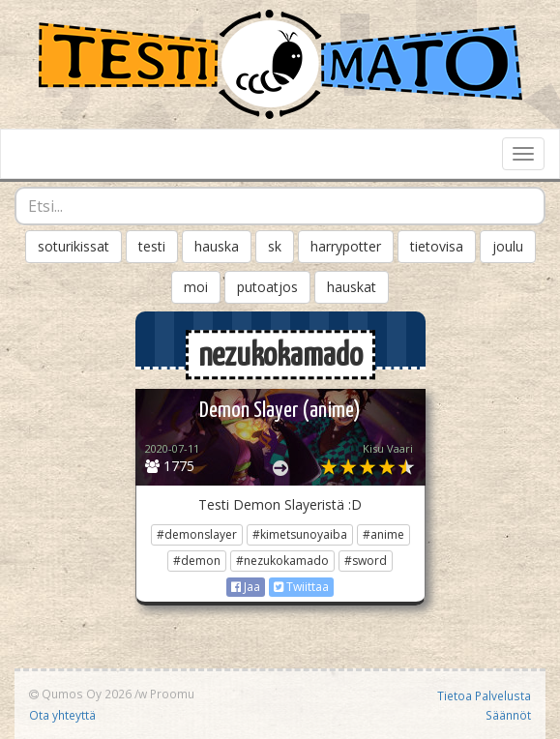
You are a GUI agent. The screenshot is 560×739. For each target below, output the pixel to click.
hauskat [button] (352, 287)
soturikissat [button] (74, 246)
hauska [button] (217, 246)
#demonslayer (197, 534)
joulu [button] (508, 246)
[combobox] (280, 206)
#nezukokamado (282, 561)
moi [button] (196, 287)
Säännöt (508, 715)
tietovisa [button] (437, 246)
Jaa (246, 587)
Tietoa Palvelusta (484, 695)
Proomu (172, 694)
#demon (197, 561)
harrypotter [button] (346, 246)
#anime (383, 534)
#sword (366, 561)
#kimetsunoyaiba (300, 534)
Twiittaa (301, 587)
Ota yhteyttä (62, 715)
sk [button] (275, 246)
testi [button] (152, 246)
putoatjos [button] (267, 287)
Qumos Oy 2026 (80, 694)
